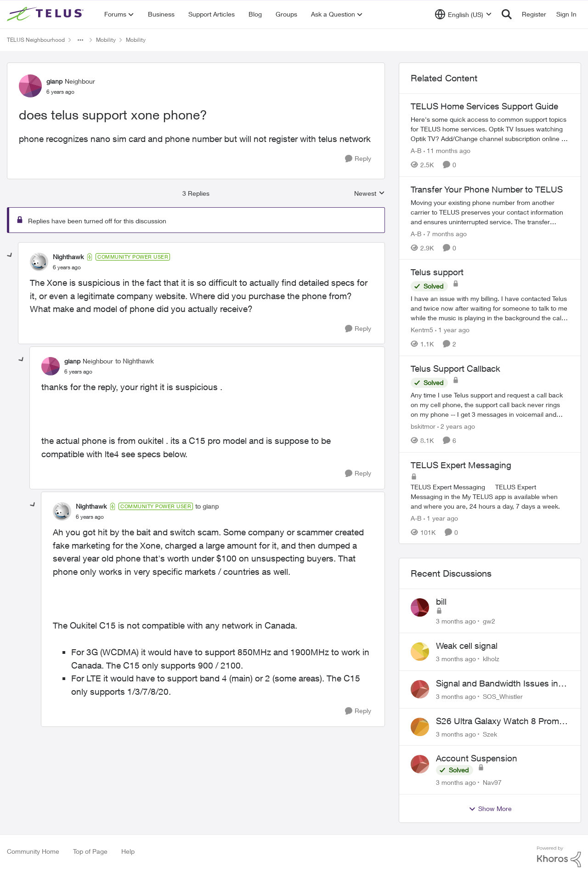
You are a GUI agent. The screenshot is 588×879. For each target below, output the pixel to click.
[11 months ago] (447, 150)
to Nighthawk (134, 361)
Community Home (33, 851)
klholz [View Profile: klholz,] (491, 659)
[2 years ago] (456, 426)
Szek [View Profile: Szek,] (490, 734)
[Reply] (358, 159)
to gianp (207, 506)
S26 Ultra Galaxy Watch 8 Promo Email (500, 721)
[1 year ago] (452, 330)
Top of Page (90, 851)
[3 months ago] (456, 621)
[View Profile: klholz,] (420, 652)
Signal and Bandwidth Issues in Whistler (497, 684)
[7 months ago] (445, 233)
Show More (490, 809)
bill (441, 601)
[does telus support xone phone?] (67, 267)
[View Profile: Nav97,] (420, 764)
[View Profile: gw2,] (420, 607)
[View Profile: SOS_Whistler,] (420, 689)
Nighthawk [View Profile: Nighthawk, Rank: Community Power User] (68, 257)
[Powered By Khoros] (559, 857)
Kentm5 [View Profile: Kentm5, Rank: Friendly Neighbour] (422, 330)
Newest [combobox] (370, 194)
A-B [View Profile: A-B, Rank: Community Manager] (416, 150)
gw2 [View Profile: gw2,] (489, 621)
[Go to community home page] (46, 14)
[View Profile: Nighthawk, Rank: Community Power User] (39, 262)
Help (128, 851)
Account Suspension (477, 758)
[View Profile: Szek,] (420, 727)
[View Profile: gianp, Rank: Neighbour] (30, 86)
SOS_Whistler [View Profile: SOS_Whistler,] (503, 696)
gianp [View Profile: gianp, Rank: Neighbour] (54, 81)
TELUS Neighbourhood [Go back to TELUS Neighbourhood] (36, 40)
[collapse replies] (10, 255)
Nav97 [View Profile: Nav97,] (492, 782)
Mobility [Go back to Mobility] (106, 40)
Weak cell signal (467, 646)
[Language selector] (463, 14)
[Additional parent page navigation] (80, 40)
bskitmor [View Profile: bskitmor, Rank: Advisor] (423, 426)
